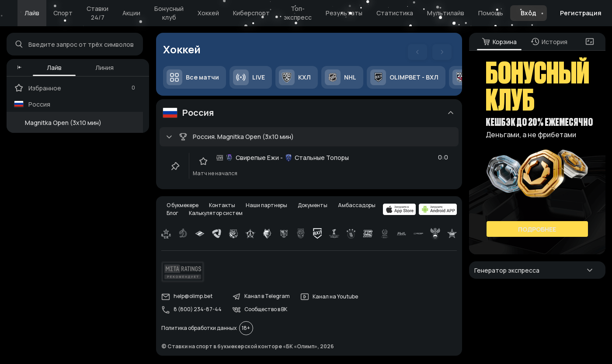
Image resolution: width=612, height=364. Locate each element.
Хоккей (208, 13)
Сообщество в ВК (260, 311)
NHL (341, 78)
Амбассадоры (357, 206)
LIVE (249, 78)
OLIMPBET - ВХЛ (405, 78)
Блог (173, 214)
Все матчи (193, 78)
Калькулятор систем (216, 214)
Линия (105, 68)
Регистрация (581, 13)
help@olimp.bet (187, 298)
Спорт (63, 13)
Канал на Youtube (330, 298)
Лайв (32, 13)
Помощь (491, 13)
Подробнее (537, 230)
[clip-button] (176, 166)
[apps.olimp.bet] (399, 211)
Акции (131, 13)
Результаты (344, 13)
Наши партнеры (267, 206)
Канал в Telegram (261, 298)
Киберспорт (251, 13)
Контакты (223, 206)
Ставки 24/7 (97, 13)
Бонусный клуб (169, 13)
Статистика (395, 13)
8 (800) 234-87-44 (192, 311)
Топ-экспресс (298, 13)
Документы (313, 206)
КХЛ (295, 78)
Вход (529, 13)
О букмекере (183, 206)
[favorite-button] (204, 162)
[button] (20, 68)
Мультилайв (446, 13)
